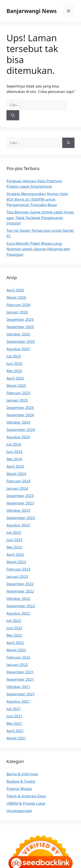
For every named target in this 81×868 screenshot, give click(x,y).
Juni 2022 (14, 628)
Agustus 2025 (18, 349)
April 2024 (15, 466)
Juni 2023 (14, 540)
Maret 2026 (16, 297)
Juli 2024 (14, 444)
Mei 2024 (14, 459)
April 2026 (15, 290)
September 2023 (21, 518)
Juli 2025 (14, 356)
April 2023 (15, 554)
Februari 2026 (18, 305)
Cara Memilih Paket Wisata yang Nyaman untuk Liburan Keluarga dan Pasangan (38, 249)
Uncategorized (19, 811)
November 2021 (20, 679)
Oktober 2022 (18, 599)
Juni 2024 (14, 452)
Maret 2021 (16, 738)
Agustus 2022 (18, 613)
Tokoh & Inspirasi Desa (26, 796)
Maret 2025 (16, 386)
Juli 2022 (14, 621)
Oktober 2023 (18, 510)
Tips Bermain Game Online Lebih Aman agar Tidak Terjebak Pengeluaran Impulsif (40, 218)
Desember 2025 (20, 319)
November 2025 (20, 327)
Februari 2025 (18, 393)
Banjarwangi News (32, 11)
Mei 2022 (14, 635)
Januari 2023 (17, 576)
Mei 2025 (14, 371)
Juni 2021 (14, 716)
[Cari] (13, 115)
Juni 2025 (14, 363)
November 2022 (20, 591)
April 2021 (15, 731)
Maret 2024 (16, 474)
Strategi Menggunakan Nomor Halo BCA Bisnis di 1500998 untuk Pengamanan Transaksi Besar (37, 199)
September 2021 (21, 694)
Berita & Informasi (22, 774)
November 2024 (20, 415)
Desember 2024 (20, 408)
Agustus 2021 (18, 701)
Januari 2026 (17, 312)
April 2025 (15, 378)
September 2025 (21, 341)
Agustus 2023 (18, 525)
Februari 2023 (18, 569)
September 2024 (21, 430)
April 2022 (15, 643)
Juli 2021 (14, 709)
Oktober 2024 (18, 422)
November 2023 (20, 503)
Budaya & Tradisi (21, 781)
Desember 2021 (20, 672)
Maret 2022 (16, 650)
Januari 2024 (17, 488)
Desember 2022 (20, 584)
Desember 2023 (20, 496)
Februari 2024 (18, 481)
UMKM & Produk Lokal (26, 803)
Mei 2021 (14, 723)
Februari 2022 (18, 657)
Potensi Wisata (19, 789)
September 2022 (21, 606)
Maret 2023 (16, 562)
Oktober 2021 (18, 687)
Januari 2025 (17, 400)
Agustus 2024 (18, 437)
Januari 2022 (17, 665)
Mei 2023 (14, 547)
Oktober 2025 (18, 334)
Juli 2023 (14, 532)
